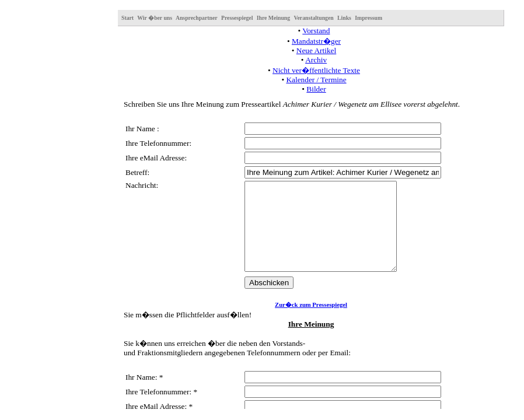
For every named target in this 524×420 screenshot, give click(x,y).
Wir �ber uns (155, 18)
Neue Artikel (316, 50)
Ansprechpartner (197, 18)
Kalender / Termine (316, 80)
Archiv (316, 60)
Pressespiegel (237, 18)
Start (127, 18)
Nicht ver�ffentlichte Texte (316, 70)
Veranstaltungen (313, 18)
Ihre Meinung (273, 18)
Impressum (368, 18)
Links (344, 18)
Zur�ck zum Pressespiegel (311, 322)
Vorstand (316, 31)
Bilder (316, 89)
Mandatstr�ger (316, 41)
